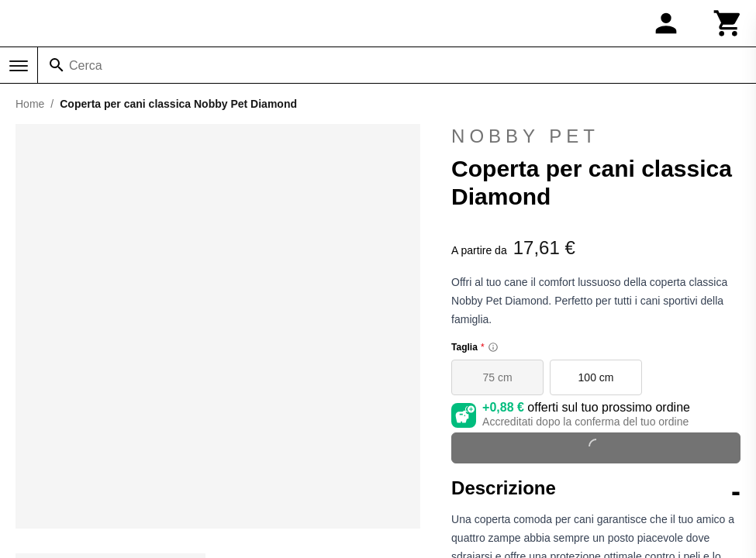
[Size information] (493, 347)
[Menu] (19, 66)
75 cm (498, 377)
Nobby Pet (525, 136)
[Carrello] (728, 23)
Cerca (86, 65)
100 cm (596, 377)
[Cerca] (57, 65)
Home (30, 104)
